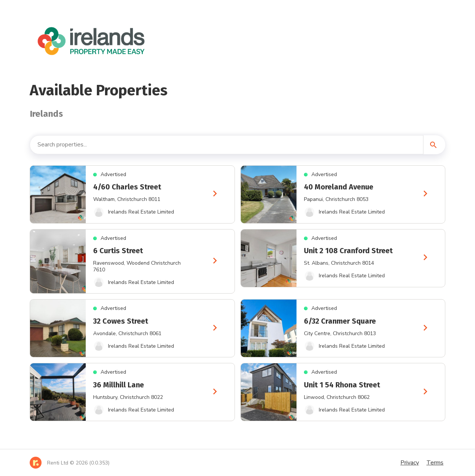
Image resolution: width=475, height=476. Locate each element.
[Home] (70, 463)
